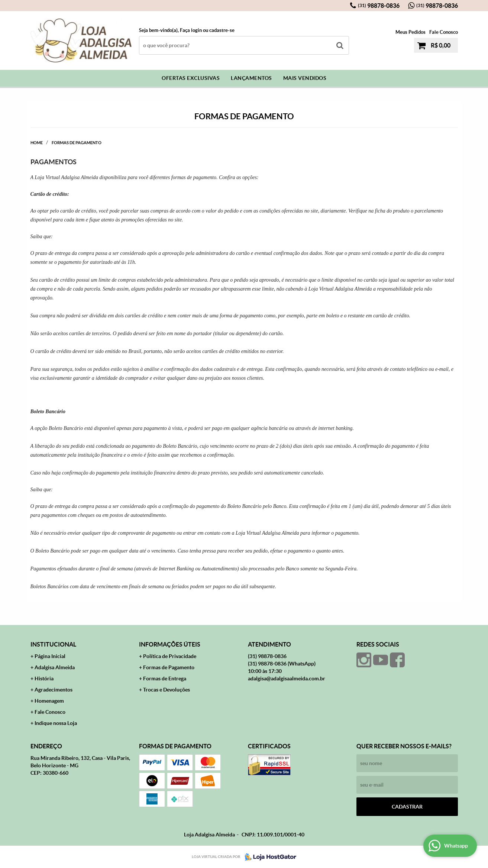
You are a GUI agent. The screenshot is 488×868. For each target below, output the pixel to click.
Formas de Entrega (165, 678)
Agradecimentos (54, 690)
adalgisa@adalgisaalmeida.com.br (287, 678)
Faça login (191, 30)
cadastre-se (222, 30)
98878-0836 (379, 6)
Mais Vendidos (305, 78)
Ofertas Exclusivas (191, 78)
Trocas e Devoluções (167, 690)
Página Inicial (50, 656)
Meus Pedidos (411, 32)
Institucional (53, 644)
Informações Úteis (170, 644)
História (44, 678)
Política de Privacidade (170, 656)
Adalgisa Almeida (55, 667)
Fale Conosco (444, 32)
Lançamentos (251, 78)
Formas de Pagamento (169, 667)
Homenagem (49, 701)
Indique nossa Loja (56, 723)
